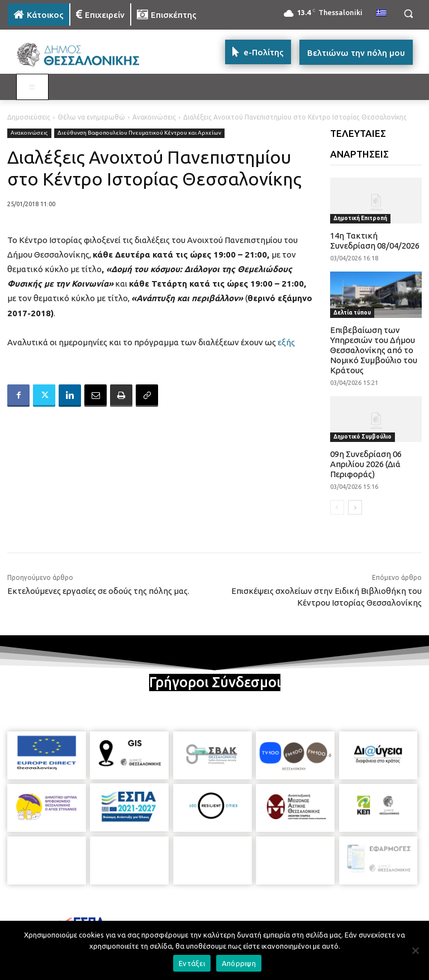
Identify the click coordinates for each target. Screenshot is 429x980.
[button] (408, 14)
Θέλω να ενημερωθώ (91, 117)
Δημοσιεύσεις (29, 117)
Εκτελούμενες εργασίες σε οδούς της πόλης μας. (98, 591)
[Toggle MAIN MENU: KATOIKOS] (32, 87)
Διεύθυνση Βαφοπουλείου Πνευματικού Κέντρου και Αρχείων (139, 133)
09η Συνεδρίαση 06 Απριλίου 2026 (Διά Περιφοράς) (366, 464)
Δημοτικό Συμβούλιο (363, 437)
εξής (286, 342)
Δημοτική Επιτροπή (360, 218)
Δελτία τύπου (352, 313)
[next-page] (355, 507)
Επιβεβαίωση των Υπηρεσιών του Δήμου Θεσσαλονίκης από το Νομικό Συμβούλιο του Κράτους (374, 350)
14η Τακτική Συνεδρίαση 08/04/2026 (375, 241)
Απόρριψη (239, 963)
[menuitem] (382, 13)
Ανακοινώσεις (154, 117)
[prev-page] (337, 507)
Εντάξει (192, 963)
